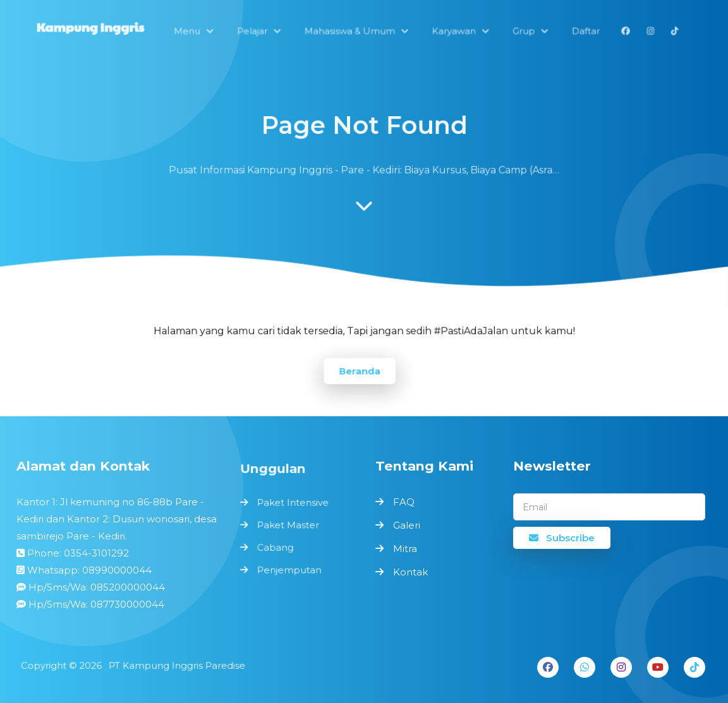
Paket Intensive (293, 503)
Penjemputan (289, 569)
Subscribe (562, 538)
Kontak (410, 572)
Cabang (276, 548)
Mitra (405, 549)
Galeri (407, 525)
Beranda (360, 370)
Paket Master (288, 526)
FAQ (404, 502)
